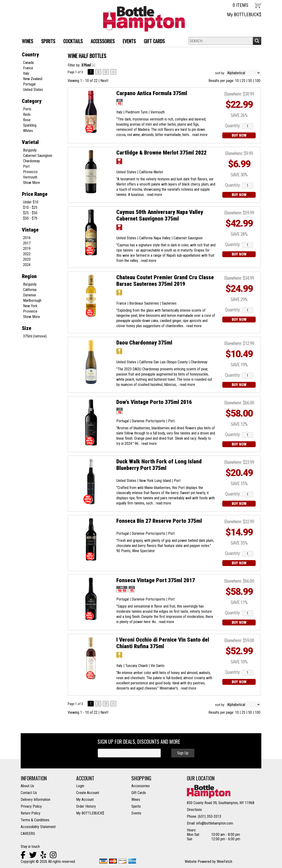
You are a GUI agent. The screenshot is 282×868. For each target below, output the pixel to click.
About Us (27, 786)
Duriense (29, 295)
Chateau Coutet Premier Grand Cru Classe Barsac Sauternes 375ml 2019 (165, 281)
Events (129, 41)
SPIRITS (46, 42)
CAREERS (28, 834)
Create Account (88, 793)
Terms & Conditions (35, 820)
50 (250, 81)
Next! (104, 81)
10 (237, 81)
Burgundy (30, 150)
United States (33, 90)
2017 (27, 243)
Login (80, 786)
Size (27, 328)
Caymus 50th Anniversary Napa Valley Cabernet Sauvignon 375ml (160, 215)
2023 (27, 259)
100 (258, 81)
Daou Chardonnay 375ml (144, 343)
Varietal (30, 142)
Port (26, 166)
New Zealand (33, 79)
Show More (31, 183)
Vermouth (30, 177)
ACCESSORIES (101, 42)
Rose (27, 120)
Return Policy (31, 813)
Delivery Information (35, 800)
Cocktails (71, 42)
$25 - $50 (30, 213)
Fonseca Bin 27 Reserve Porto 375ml (159, 521)
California (30, 290)
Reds (27, 114)
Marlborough (32, 300)
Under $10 (31, 202)
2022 (27, 254)
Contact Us (29, 793)
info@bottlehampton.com (215, 823)
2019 (27, 249)
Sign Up (183, 753)
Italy (26, 73)
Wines (136, 800)
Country (30, 55)
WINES (26, 42)
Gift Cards (154, 41)
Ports (27, 109)
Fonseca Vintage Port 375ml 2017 (156, 580)
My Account (85, 800)
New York (30, 306)
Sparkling (30, 125)
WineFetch (224, 862)
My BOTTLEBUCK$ (244, 15)
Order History (86, 806)
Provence (30, 311)
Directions (194, 810)
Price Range (35, 194)
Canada (28, 63)
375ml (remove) (35, 336)
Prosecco (30, 172)
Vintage (30, 230)
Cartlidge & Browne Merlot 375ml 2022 (161, 153)
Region (29, 276)
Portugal (29, 84)
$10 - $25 (30, 207)
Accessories (141, 786)
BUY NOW (239, 135)
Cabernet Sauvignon (38, 156)
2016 (27, 238)
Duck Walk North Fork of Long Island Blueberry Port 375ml (159, 465)
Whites (28, 131)
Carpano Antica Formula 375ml (152, 93)
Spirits (136, 806)
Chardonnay (31, 161)
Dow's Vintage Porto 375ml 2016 (154, 402)
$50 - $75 (30, 218)
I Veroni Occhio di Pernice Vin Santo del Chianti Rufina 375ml (163, 643)
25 (243, 81)
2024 (27, 265)
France (28, 68)
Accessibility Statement (38, 827)
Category (32, 101)
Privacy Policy (31, 806)
